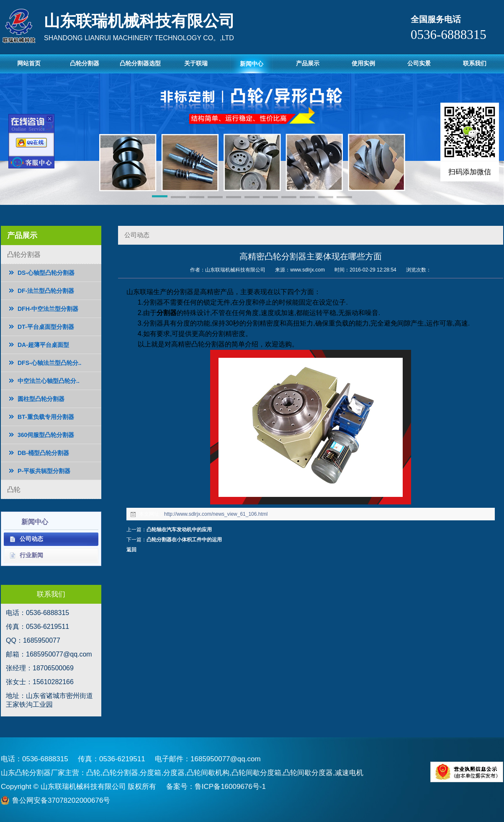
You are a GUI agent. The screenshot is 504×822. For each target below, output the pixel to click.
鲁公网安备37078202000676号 (61, 800)
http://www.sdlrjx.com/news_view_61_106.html (216, 514)
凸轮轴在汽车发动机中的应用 (179, 530)
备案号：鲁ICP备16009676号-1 (216, 787)
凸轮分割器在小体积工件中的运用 (184, 540)
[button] (159, 198)
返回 (131, 550)
